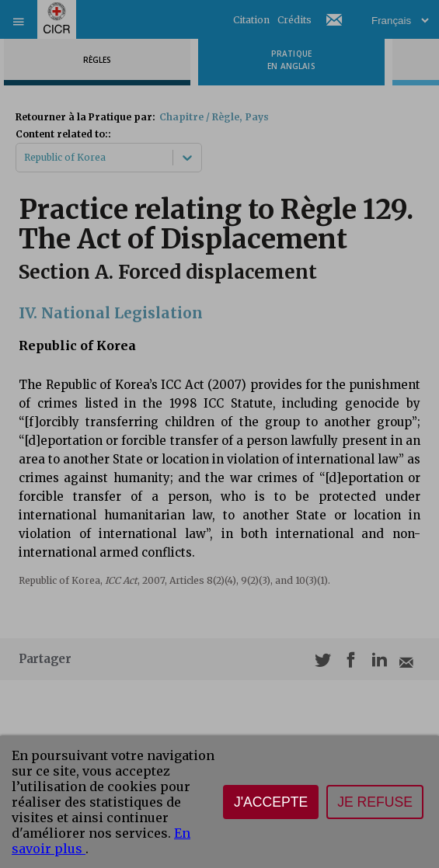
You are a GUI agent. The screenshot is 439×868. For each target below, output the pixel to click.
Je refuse (375, 802)
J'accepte (271, 802)
